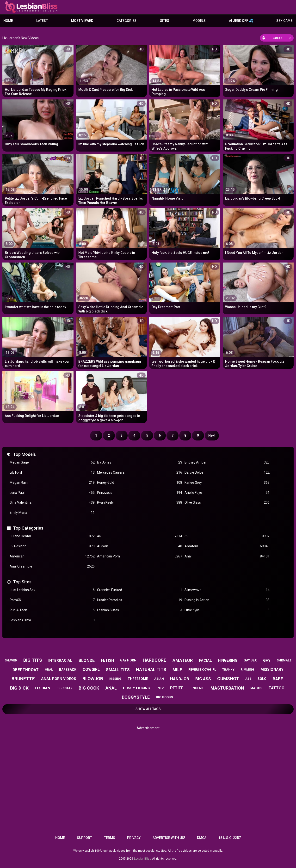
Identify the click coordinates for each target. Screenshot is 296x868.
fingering (228, 660)
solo (262, 679)
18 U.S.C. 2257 (230, 838)
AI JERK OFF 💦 (241, 21)
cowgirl (91, 669)
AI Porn (140, 546)
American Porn (140, 556)
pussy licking (137, 688)
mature (256, 688)
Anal (227, 556)
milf (177, 670)
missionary (272, 669)
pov (160, 688)
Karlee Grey (227, 483)
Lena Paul (52, 493)
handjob (180, 679)
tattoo (277, 688)
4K (140, 536)
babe (278, 679)
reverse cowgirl (202, 669)
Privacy (134, 838)
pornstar (64, 688)
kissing (115, 679)
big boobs (164, 697)
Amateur (227, 546)
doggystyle (136, 697)
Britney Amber (227, 462)
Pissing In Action (227, 600)
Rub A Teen (52, 610)
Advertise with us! (169, 838)
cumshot (228, 679)
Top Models (24, 454)
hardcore (154, 660)
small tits (118, 670)
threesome (138, 679)
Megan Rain (52, 483)
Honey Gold (140, 483)
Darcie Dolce (227, 473)
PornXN (52, 600)
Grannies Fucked (140, 590)
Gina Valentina (52, 503)
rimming (247, 670)
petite (177, 688)
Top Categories (28, 528)
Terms (110, 838)
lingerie (197, 688)
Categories (126, 21)
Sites (165, 21)
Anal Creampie (52, 566)
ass (248, 679)
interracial (60, 660)
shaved (11, 660)
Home (8, 21)
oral (49, 670)
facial (205, 660)
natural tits (151, 669)
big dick (19, 688)
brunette (23, 679)
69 (227, 536)
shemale (284, 660)
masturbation (227, 688)
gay (267, 660)
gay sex (250, 660)
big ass (203, 679)
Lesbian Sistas (140, 610)
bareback (68, 670)
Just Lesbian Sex (52, 590)
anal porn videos (59, 679)
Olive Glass (227, 503)
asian (159, 679)
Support (84, 838)
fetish (107, 660)
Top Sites (22, 582)
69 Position (52, 546)
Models (199, 21)
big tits (33, 660)
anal (111, 688)
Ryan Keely (140, 503)
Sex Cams (284, 21)
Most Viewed (82, 21)
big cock (89, 688)
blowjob (93, 679)
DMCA (202, 838)
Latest (42, 21)
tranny (228, 670)
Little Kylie (227, 610)
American (52, 556)
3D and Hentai (52, 536)
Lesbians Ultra (52, 620)
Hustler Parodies (140, 600)
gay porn (128, 660)
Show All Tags (148, 709)
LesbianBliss (143, 859)
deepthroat (26, 670)
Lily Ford (52, 473)
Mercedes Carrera (140, 473)
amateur (183, 660)
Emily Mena (52, 513)
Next (212, 435)
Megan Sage (52, 462)
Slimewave (227, 590)
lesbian (43, 688)
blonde (87, 660)
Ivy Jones (140, 462)
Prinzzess (140, 493)
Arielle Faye (227, 493)
